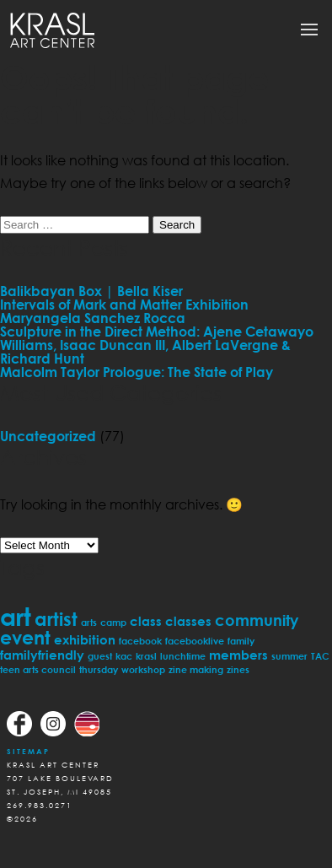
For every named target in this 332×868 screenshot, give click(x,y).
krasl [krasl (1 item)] (146, 656)
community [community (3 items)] (257, 620)
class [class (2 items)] (146, 621)
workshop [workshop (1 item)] (143, 669)
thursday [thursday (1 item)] (99, 669)
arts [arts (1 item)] (89, 622)
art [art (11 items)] (16, 616)
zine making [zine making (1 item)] (196, 669)
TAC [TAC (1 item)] (320, 656)
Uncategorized (48, 436)
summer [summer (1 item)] (289, 656)
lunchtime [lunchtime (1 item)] (183, 656)
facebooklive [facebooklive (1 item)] (195, 641)
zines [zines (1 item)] (238, 669)
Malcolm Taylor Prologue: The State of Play (137, 372)
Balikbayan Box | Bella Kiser (91, 291)
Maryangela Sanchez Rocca (93, 318)
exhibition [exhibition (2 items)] (85, 639)
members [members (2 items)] (238, 655)
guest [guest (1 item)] (100, 656)
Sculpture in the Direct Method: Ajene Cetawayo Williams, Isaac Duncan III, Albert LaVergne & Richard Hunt (157, 345)
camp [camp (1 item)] (113, 622)
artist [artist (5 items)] (56, 619)
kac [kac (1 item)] (124, 656)
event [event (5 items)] (25, 637)
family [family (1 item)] (241, 641)
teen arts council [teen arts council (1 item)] (38, 669)
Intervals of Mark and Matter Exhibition (124, 305)
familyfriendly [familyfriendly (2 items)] (42, 655)
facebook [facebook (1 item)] (140, 641)
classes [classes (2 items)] (188, 621)
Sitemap (28, 751)
